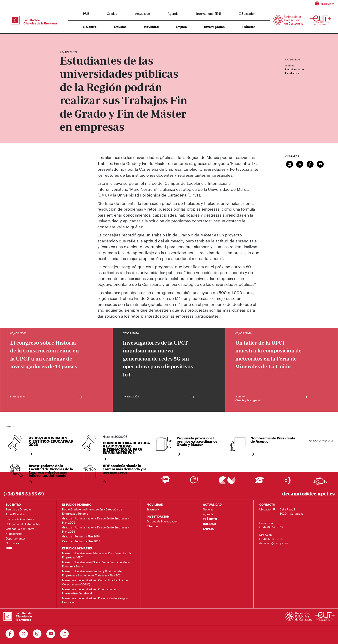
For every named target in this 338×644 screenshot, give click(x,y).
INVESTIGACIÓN (158, 516)
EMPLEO (209, 529)
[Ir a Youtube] (51, 634)
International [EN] (209, 14)
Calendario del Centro (20, 529)
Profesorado (14, 534)
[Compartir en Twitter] (300, 164)
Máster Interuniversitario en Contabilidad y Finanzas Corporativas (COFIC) (95, 582)
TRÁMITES (210, 519)
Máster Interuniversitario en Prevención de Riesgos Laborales (95, 600)
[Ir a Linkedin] (65, 634)
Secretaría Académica (20, 519)
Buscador (247, 14)
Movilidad (151, 27)
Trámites (249, 27)
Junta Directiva (15, 514)
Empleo (181, 27)
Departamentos (16, 538)
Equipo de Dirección (19, 509)
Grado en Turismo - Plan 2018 (81, 536)
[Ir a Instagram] (37, 634)
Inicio (63, 39)
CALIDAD (209, 524)
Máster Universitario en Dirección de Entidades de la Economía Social (96, 564)
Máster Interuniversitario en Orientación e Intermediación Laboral (89, 591)
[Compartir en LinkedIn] (290, 164)
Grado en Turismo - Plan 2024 (81, 541)
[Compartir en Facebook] (310, 164)
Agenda (173, 14)
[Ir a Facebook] (10, 634)
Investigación (214, 27)
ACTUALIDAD (212, 504)
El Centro (90, 27)
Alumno (290, 65)
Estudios (120, 27)
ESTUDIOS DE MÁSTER (77, 548)
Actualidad (143, 14)
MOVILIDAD (155, 504)
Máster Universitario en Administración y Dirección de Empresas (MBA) (97, 555)
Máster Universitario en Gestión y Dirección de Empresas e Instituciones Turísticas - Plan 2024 (92, 573)
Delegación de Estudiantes (23, 524)
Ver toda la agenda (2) (321, 441)
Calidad (112, 14)
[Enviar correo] (320, 164)
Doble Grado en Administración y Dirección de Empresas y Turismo (92, 511)
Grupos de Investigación (162, 521)
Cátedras (152, 526)
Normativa (12, 543)
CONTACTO (267, 504)
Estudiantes (292, 73)
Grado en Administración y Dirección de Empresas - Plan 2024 (96, 529)
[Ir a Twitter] (24, 634)
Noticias (208, 509)
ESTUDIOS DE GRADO (77, 504)
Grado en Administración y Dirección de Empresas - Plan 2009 (96, 520)
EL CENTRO (13, 504)
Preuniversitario (294, 69)
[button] (255, 4)
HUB (86, 14)
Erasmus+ (153, 509)
